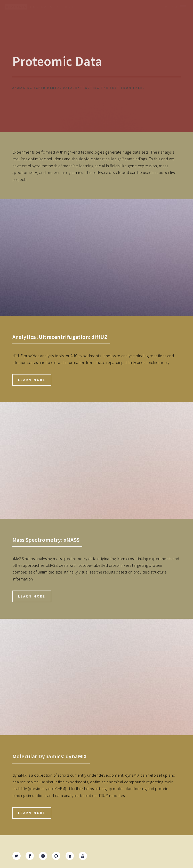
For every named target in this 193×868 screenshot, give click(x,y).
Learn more (32, 380)
